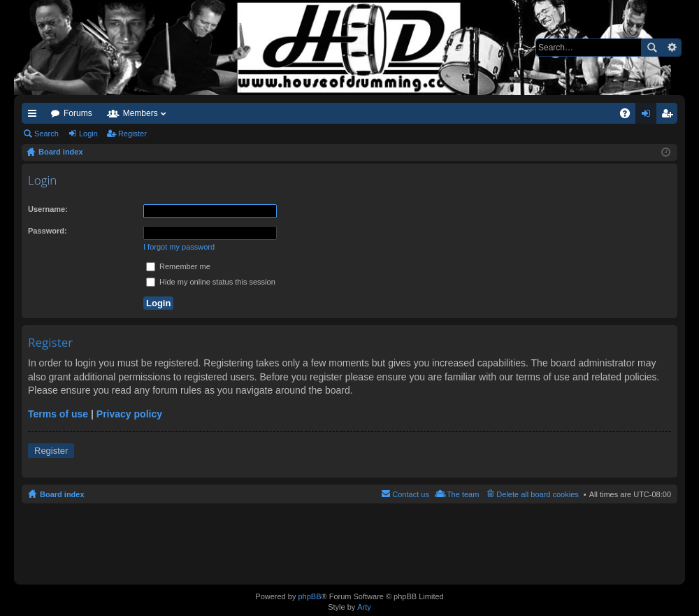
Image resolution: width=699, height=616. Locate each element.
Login (88, 134)
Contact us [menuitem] (411, 494)
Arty (364, 607)
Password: (48, 231)
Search (651, 48)
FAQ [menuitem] (629, 116)
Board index (62, 494)
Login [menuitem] (649, 116)
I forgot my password (179, 247)
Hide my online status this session (211, 282)
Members (140, 113)
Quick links (35, 116)
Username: (48, 209)
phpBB (309, 596)
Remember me (178, 266)
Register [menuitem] (670, 116)
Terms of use (58, 414)
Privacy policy (129, 414)
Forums (78, 113)
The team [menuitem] (463, 494)
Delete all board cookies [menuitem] (537, 494)
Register (132, 134)
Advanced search (671, 48)
